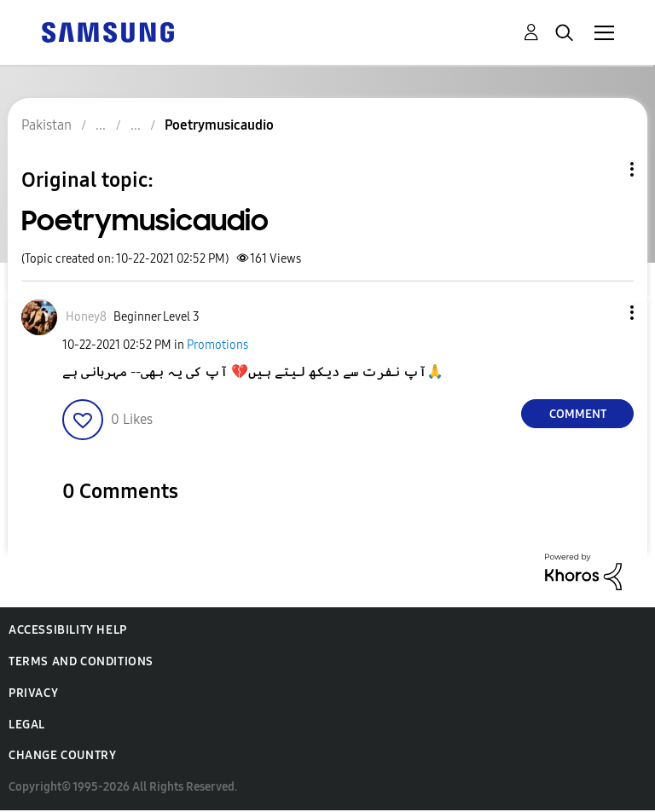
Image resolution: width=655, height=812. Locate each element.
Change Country (62, 755)
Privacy (33, 693)
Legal (27, 725)
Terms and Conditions (81, 661)
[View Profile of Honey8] (86, 317)
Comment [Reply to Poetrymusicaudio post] (578, 414)
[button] (604, 313)
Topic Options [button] (603, 169)
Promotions (217, 345)
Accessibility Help (68, 630)
